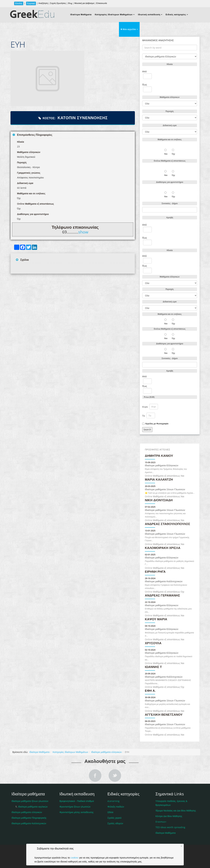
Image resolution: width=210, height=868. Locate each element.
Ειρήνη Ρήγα (155, 572)
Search (147, 429)
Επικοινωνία (101, 3)
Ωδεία (110, 812)
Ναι (166, 154)
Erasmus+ (161, 822)
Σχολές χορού (114, 818)
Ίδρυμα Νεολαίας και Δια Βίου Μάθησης (176, 811)
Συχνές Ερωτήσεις (58, 3)
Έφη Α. (150, 691)
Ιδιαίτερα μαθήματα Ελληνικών (162, 465)
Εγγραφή (31, 3)
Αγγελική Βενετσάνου (164, 715)
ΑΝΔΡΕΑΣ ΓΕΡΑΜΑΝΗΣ (162, 596)
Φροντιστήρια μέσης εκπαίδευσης (77, 812)
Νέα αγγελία (128, 29)
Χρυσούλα (153, 643)
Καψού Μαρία (156, 619)
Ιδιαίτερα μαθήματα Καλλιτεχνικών (164, 581)
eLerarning (113, 801)
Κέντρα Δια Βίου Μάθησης (169, 816)
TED (170, 827)
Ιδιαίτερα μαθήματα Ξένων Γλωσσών (165, 489)
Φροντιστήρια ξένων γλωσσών (75, 807)
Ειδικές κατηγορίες (176, 15)
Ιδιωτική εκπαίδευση (149, 15)
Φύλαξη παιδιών (116, 807)
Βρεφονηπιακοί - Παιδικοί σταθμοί (77, 801)
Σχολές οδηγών (115, 823)
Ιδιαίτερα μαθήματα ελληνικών (106, 752)
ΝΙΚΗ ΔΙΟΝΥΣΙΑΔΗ (159, 500)
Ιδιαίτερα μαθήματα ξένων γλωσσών (30, 801)
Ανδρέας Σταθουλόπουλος (168, 524)
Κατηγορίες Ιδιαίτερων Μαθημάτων (114, 15)
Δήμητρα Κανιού (159, 456)
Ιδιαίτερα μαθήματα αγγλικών (33, 807)
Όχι (173, 154)
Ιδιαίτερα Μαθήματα (81, 15)
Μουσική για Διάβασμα (84, 3)
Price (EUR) (149, 397)
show (83, 232)
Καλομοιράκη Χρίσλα (163, 548)
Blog (70, 3)
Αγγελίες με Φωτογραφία (157, 424)
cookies (74, 858)
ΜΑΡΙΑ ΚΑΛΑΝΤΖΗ (159, 480)
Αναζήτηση (43, 3)
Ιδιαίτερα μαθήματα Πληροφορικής (29, 818)
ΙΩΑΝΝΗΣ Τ (153, 667)
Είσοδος (19, 3)
